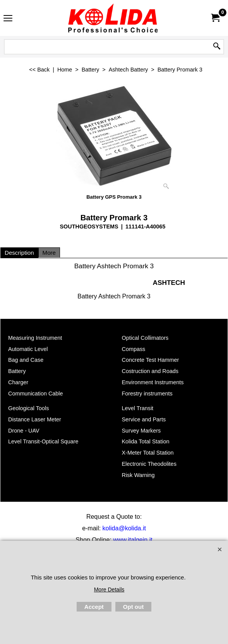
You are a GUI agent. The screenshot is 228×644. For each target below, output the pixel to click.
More (49, 253)
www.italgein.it (133, 540)
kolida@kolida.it (124, 528)
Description (19, 253)
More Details (109, 589)
